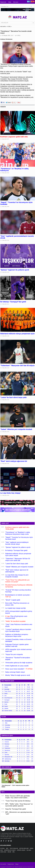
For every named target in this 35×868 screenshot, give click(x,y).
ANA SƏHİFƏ (3, 27)
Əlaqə (10, 2)
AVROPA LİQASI (21, 850)
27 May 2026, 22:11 (5, 304)
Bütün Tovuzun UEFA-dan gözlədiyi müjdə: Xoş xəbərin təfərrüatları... (18, 797)
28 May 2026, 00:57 (5, 139)
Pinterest (34, 2)
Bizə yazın (16, 2)
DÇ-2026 (29, 850)
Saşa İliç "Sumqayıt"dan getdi (16, 809)
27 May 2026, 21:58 (5, 336)
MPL (7, 848)
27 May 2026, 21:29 (5, 368)
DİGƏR (9, 852)
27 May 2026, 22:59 (5, 240)
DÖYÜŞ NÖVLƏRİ (24, 848)
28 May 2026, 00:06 (5, 207)
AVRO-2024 (3, 852)
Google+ (32, 2)
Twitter (28, 2)
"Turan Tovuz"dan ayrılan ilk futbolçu (18, 801)
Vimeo (9, 841)
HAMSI (32, 767)
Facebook (30, 2)
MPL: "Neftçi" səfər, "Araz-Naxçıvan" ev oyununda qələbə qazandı (19, 805)
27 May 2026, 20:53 (5, 432)
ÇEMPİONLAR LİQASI (10, 850)
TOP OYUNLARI (14, 848)
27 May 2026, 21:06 (5, 400)
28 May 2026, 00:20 (5, 173)
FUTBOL (9, 27)
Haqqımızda (3, 2)
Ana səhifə (3, 864)
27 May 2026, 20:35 (5, 464)
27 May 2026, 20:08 (5, 495)
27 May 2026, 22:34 (5, 272)
